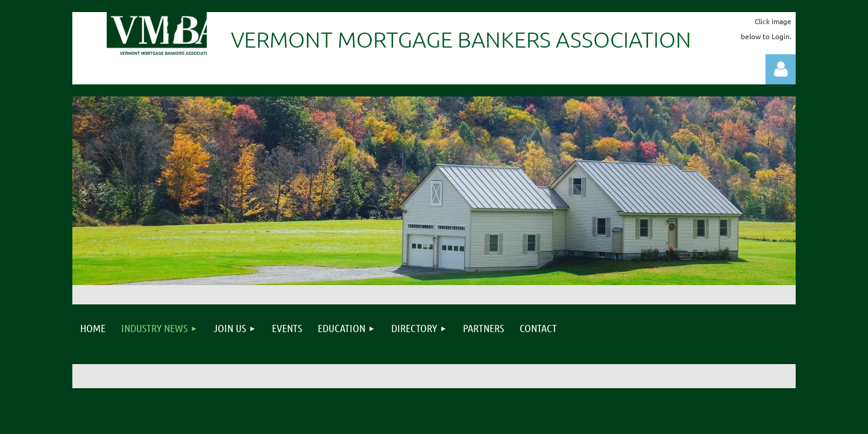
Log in (781, 69)
